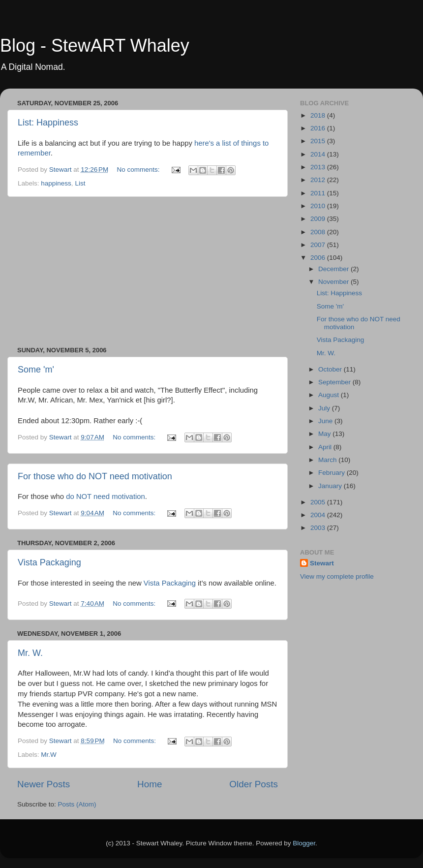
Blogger (304, 843)
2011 (319, 193)
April (326, 447)
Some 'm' (36, 370)
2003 (319, 528)
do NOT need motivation (106, 496)
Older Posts (254, 784)
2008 (319, 232)
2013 (319, 167)
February (332, 473)
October (331, 369)
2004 (319, 515)
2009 (319, 219)
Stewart (322, 563)
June (326, 421)
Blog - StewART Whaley (95, 46)
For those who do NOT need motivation (95, 476)
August (330, 395)
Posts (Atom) (77, 804)
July (325, 408)
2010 (319, 206)
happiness (56, 183)
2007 (319, 245)
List (80, 183)
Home (150, 784)
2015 (319, 141)
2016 (319, 128)
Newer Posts (44, 784)
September (335, 382)
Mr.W (49, 755)
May (325, 434)
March (328, 460)
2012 (319, 180)
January (331, 486)
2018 (319, 115)
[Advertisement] (148, 272)
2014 (319, 154)
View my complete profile (337, 576)
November (334, 282)
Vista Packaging (49, 562)
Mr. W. (30, 653)
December (334, 269)
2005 (319, 502)
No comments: (139, 170)
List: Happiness (48, 123)
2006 (319, 258)
